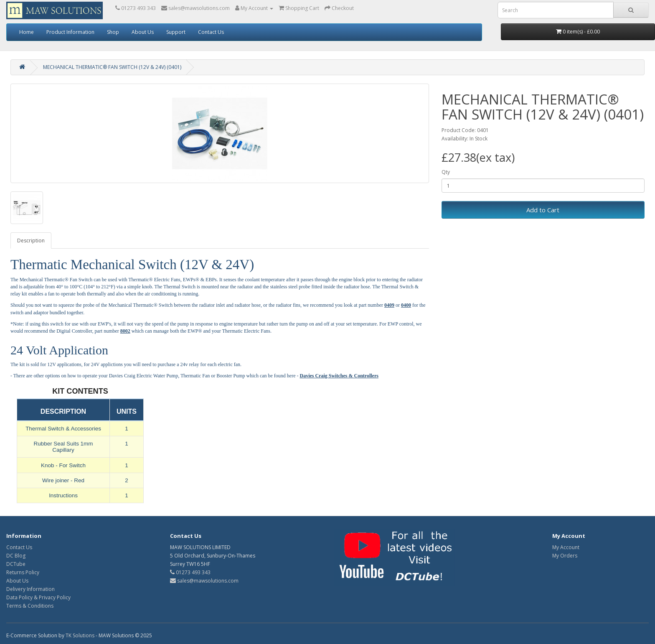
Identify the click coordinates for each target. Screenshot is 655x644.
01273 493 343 (190, 572)
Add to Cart (543, 210)
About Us (143, 32)
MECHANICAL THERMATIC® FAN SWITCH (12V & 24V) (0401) (112, 67)
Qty (446, 172)
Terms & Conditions (30, 606)
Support (176, 32)
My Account (566, 547)
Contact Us (211, 32)
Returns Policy (23, 572)
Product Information (70, 32)
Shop (113, 32)
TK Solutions (80, 635)
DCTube (16, 564)
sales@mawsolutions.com (204, 581)
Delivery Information (30, 589)
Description (31, 241)
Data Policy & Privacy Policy (38, 597)
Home (27, 32)
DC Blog (16, 556)
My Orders (565, 556)
